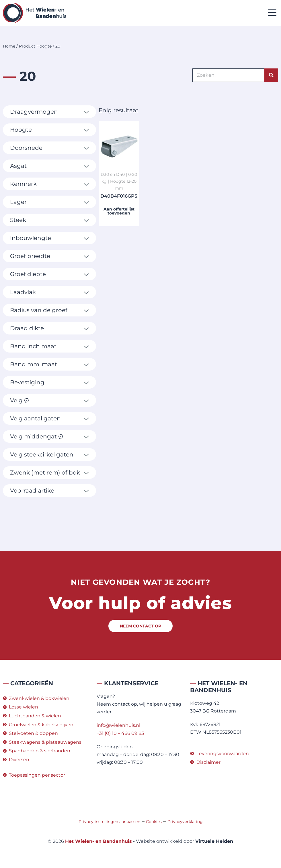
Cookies (154, 822)
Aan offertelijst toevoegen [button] (119, 211)
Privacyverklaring (185, 822)
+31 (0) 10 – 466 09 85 (120, 733)
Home (9, 46)
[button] (272, 13)
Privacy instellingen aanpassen (109, 822)
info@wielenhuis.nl (118, 725)
